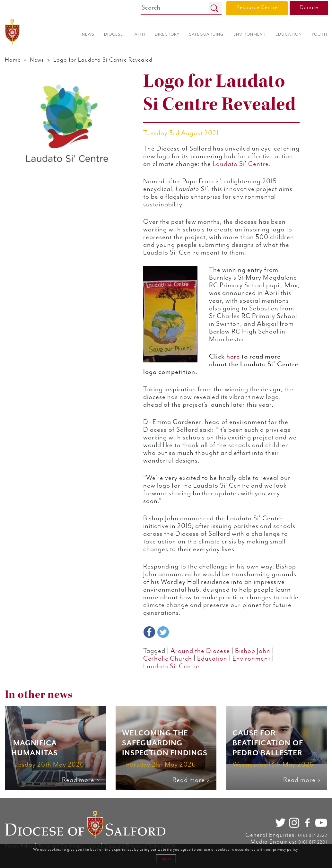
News (37, 60)
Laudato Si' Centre (171, 666)
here (233, 357)
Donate (309, 7)
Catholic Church (168, 659)
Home (13, 60)
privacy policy (285, 850)
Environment (251, 659)
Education (212, 659)
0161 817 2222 (313, 836)
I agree (166, 859)
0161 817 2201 (313, 842)
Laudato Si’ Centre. (242, 164)
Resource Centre (257, 7)
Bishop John (253, 651)
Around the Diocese (200, 651)
